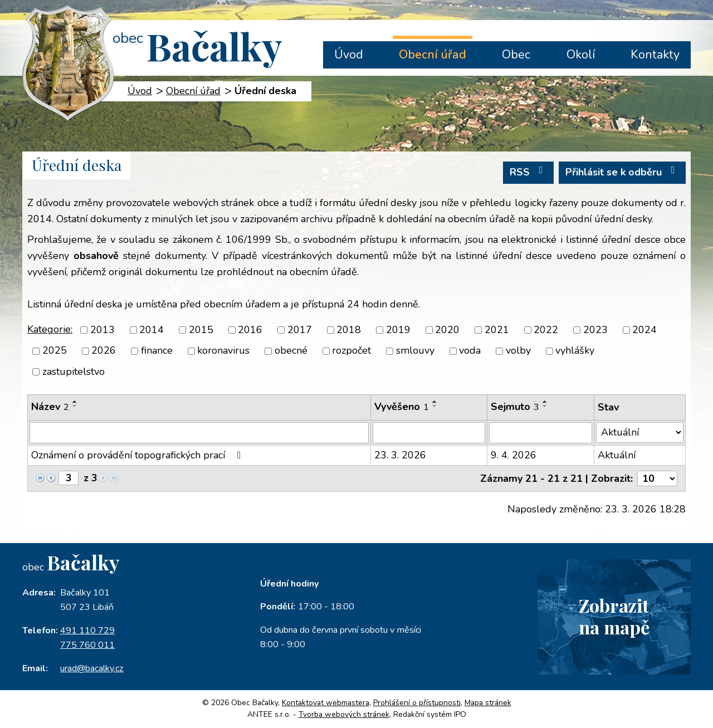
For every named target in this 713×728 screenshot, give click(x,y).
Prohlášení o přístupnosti (417, 703)
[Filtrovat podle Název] (199, 433)
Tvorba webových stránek (344, 714)
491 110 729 (87, 631)
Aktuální (617, 455)
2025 (55, 351)
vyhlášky (575, 351)
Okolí (581, 55)
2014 (152, 330)
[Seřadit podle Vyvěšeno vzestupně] (435, 402)
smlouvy (415, 351)
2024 (644, 330)
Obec (516, 55)
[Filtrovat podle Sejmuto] (541, 433)
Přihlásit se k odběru (622, 172)
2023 (595, 330)
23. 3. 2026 (400, 455)
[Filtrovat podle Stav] (640, 433)
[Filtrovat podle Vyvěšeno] (429, 433)
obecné (291, 351)
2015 (201, 330)
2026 (104, 351)
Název (50, 407)
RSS (529, 172)
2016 (250, 330)
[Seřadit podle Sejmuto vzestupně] (545, 402)
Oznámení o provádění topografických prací (138, 455)
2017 (300, 330)
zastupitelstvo (74, 372)
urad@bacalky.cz (92, 668)
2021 (497, 330)
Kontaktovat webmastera (326, 703)
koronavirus (223, 351)
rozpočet (351, 351)
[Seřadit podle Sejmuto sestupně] (545, 406)
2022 (546, 330)
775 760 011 (87, 645)
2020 (447, 330)
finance (157, 351)
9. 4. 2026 (514, 455)
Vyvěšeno (402, 407)
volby (518, 351)
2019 (398, 330)
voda (470, 351)
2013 (102, 330)
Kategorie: (50, 329)
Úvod (349, 55)
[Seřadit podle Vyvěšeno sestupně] (435, 406)
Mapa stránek (488, 703)
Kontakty (655, 55)
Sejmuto (515, 407)
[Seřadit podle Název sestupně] (75, 406)
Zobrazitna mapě (614, 616)
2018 (349, 330)
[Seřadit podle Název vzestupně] (75, 402)
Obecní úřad (433, 55)
